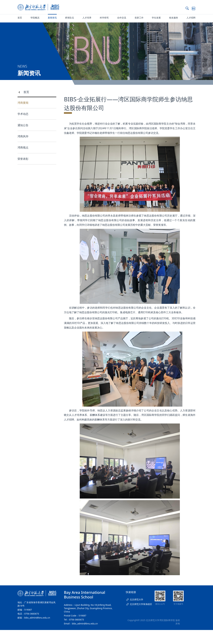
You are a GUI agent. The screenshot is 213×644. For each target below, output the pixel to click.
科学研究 (104, 18)
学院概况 (35, 18)
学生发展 (156, 18)
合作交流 (122, 18)
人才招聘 (191, 18)
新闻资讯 (52, 18)
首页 (20, 18)
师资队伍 (70, 18)
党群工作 (139, 18)
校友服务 (174, 18)
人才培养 (87, 18)
